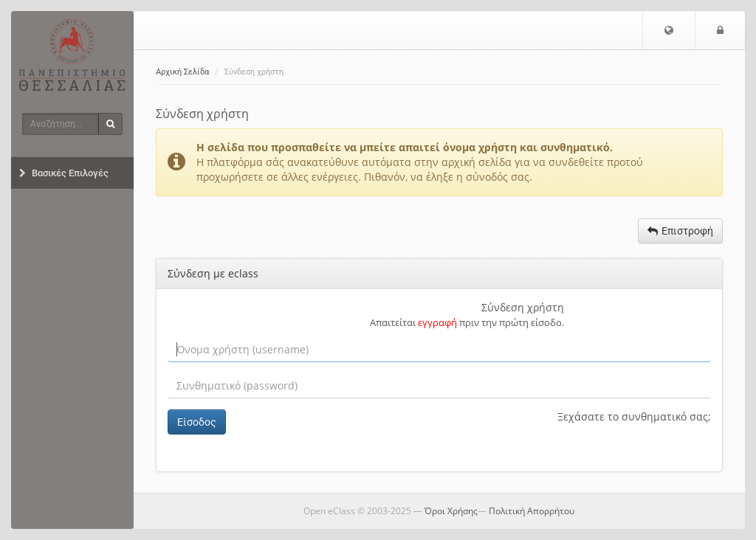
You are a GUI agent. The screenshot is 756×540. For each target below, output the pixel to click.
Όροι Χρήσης (451, 511)
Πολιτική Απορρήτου (532, 511)
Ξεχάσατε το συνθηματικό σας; (634, 416)
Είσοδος (197, 422)
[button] (669, 30)
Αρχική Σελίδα (182, 72)
